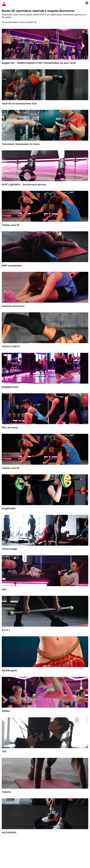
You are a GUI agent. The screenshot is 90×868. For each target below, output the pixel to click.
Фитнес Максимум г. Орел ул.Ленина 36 (19, 22)
